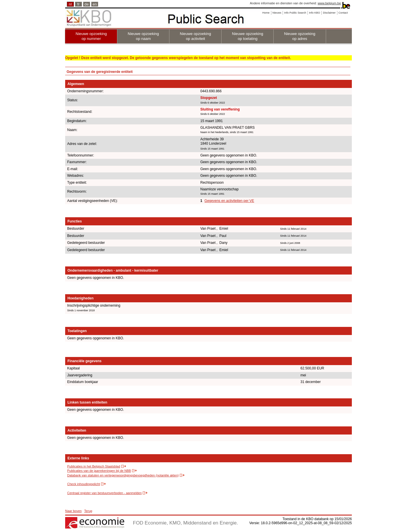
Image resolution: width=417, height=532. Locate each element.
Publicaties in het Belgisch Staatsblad (94, 466)
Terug (88, 511)
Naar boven (73, 511)
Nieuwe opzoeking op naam (143, 36)
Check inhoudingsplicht (84, 484)
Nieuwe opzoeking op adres (300, 36)
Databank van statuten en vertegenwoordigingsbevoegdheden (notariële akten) (123, 475)
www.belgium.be (329, 3)
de (87, 4)
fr (78, 4)
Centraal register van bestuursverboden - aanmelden (104, 493)
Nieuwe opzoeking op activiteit (195, 36)
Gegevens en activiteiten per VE (229, 201)
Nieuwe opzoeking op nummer (91, 36)
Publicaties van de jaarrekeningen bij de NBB (99, 471)
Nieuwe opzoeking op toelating (248, 36)
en (95, 4)
